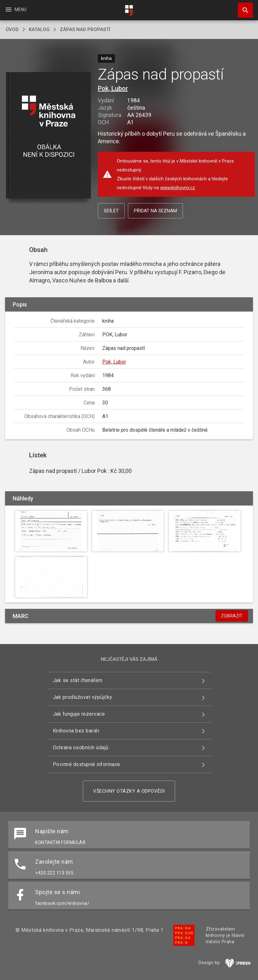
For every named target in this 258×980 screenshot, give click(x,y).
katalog (39, 29)
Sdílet (111, 211)
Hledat (242, 7)
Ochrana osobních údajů (81, 748)
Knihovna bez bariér (76, 731)
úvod (12, 29)
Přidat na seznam (155, 211)
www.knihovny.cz (178, 188)
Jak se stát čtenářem (78, 680)
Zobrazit (232, 616)
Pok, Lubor (113, 88)
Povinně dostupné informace (87, 764)
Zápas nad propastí (85, 29)
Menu (16, 10)
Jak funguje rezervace (79, 714)
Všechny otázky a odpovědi (129, 791)
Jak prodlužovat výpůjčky (83, 697)
